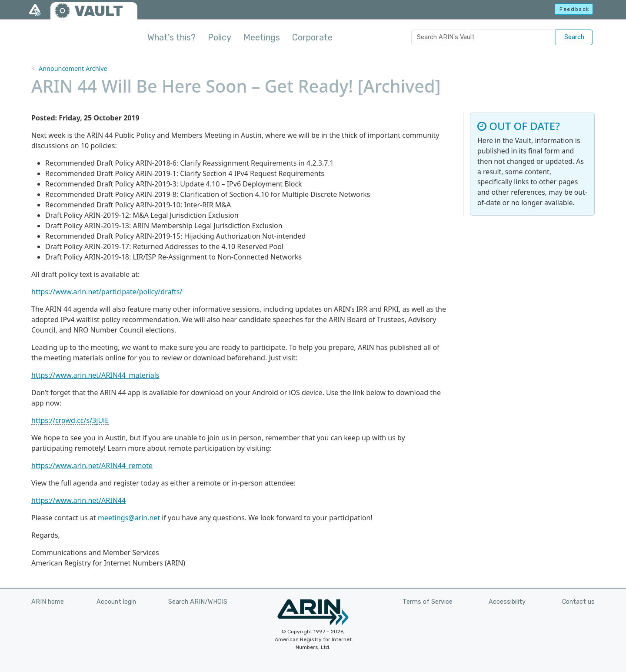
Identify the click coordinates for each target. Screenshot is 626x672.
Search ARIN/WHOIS (198, 602)
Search (574, 37)
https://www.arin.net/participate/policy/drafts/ (107, 292)
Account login (116, 602)
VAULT (99, 11)
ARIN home (48, 602)
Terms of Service (428, 602)
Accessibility (507, 602)
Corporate (312, 37)
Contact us (578, 602)
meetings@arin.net (129, 518)
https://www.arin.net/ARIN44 (78, 500)
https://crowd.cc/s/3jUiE (70, 420)
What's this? (171, 37)
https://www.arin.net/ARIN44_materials (95, 375)
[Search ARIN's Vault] (484, 37)
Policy (220, 37)
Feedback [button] (574, 9)
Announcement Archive (73, 68)
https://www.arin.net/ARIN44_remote (92, 466)
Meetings (262, 37)
